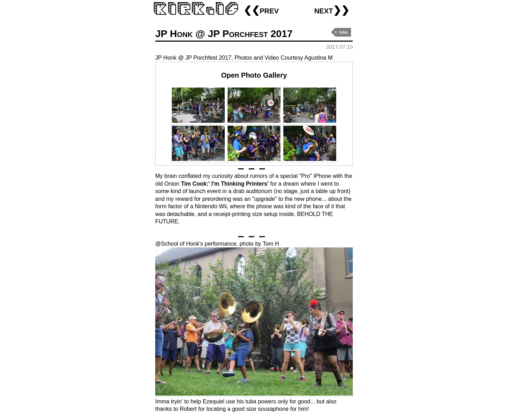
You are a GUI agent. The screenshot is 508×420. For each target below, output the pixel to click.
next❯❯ (332, 10)
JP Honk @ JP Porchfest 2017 (224, 34)
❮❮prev (261, 10)
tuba (343, 32)
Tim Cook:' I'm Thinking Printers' (225, 184)
